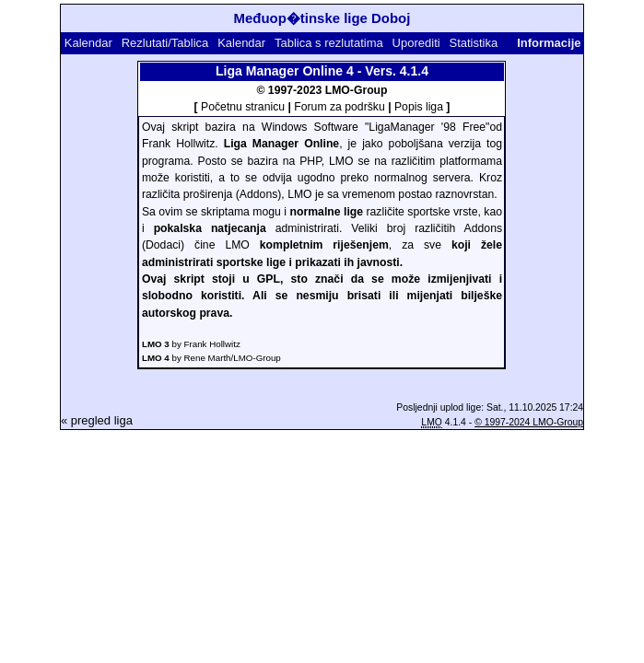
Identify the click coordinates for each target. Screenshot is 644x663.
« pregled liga (97, 420)
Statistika (473, 43)
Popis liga (419, 107)
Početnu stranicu (243, 107)
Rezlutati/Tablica (165, 43)
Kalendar (88, 43)
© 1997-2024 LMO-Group (529, 422)
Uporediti (416, 43)
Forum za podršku (339, 107)
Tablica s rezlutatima (329, 43)
